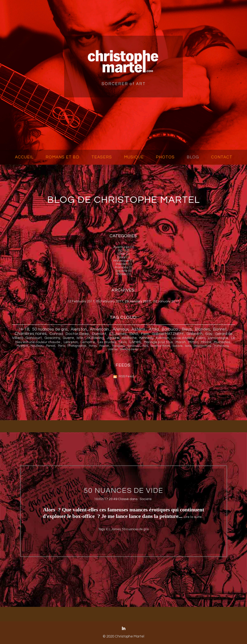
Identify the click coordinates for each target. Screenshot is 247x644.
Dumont (99, 334)
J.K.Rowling (95, 338)
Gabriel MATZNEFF (168, 334)
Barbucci (170, 329)
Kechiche (129, 338)
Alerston (79, 329)
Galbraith (195, 334)
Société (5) (123, 271)
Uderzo (113, 349)
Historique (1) (123, 261)
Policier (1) (124, 264)
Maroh (181, 342)
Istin (80, 338)
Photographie (77, 346)
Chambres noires (31, 334)
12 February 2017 (81, 301)
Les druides (107, 342)
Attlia (154, 329)
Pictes (93, 346)
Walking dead (129, 349)
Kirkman (163, 338)
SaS (145, 346)
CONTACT (222, 157)
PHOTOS (165, 157)
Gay (209, 334)
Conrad (56, 334)
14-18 (24, 329)
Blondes (202, 329)
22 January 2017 (166, 301)
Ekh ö (134, 334)
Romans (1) (124, 267)
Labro (201, 338)
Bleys (187, 329)
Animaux (121, 329)
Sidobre (178, 346)
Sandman (134, 346)
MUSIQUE (134, 157)
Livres (135, 342)
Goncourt (34, 338)
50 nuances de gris (50, 329)
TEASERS (102, 157)
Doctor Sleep (77, 334)
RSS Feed (126, 376)
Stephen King (202, 346)
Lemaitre (88, 342)
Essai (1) (123, 257)
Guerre (68, 338)
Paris (61, 346)
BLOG (193, 157)
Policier (105, 346)
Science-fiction (160, 346)
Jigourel (113, 338)
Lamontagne (218, 338)
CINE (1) (124, 254)
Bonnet (220, 329)
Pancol (51, 346)
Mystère (22, 346)
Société (146, 499)
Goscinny (52, 338)
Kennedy (146, 338)
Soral (188, 346)
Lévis (123, 342)
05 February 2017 (110, 301)
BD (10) (124, 251)
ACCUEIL (24, 157)
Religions (119, 346)
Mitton (193, 342)
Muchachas (222, 342)
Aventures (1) (124, 247)
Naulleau (37, 346)
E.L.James (118, 334)
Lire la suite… (194, 517)
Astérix (139, 329)
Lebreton (71, 342)
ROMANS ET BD (62, 157)
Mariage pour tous (158, 342)
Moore (206, 342)
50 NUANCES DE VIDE (123, 491)
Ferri (145, 334)
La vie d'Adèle (183, 338)
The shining (221, 346)
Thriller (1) (123, 274)
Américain (100, 329)
